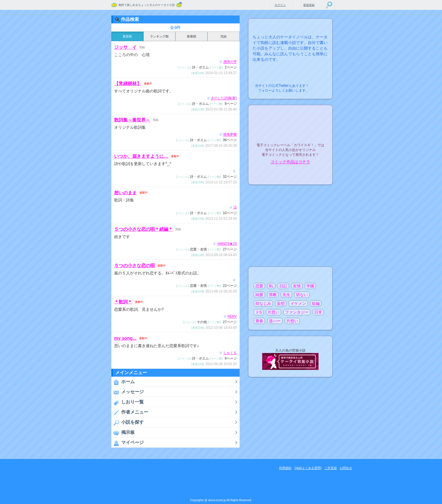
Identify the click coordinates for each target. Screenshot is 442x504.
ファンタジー (297, 312)
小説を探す (128, 423)
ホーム (123, 382)
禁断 (273, 295)
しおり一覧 (128, 402)
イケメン (298, 303)
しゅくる (230, 353)
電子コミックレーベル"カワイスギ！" (290, 130)
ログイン (280, 5)
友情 (297, 286)
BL (271, 286)
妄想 (281, 303)
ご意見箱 (331, 468)
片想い (292, 321)
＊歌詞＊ (123, 302)
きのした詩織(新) (224, 98)
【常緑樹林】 (128, 84)
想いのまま (125, 193)
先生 (286, 295)
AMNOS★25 (227, 244)
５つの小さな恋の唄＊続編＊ (143, 229)
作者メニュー (130, 412)
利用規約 (285, 468)
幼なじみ (263, 303)
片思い (273, 312)
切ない (302, 295)
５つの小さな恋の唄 (134, 266)
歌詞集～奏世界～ (132, 120)
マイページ (128, 443)
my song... (125, 338)
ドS (259, 312)
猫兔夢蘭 (230, 135)
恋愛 (259, 286)
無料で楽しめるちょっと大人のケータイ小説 (147, 5)
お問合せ (346, 468)
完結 (224, 36)
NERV (232, 317)
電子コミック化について (290, 174)
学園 (310, 286)
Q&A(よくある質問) (308, 468)
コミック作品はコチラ (290, 162)
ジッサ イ (125, 47)
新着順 (192, 36)
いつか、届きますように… (141, 156)
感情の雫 (230, 62)
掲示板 (123, 433)
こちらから (320, 84)
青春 (259, 321)
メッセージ (128, 392)
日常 (318, 312)
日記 (283, 286)
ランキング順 (159, 36)
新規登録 (309, 5)
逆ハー (275, 321)
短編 (316, 303)
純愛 (259, 295)
